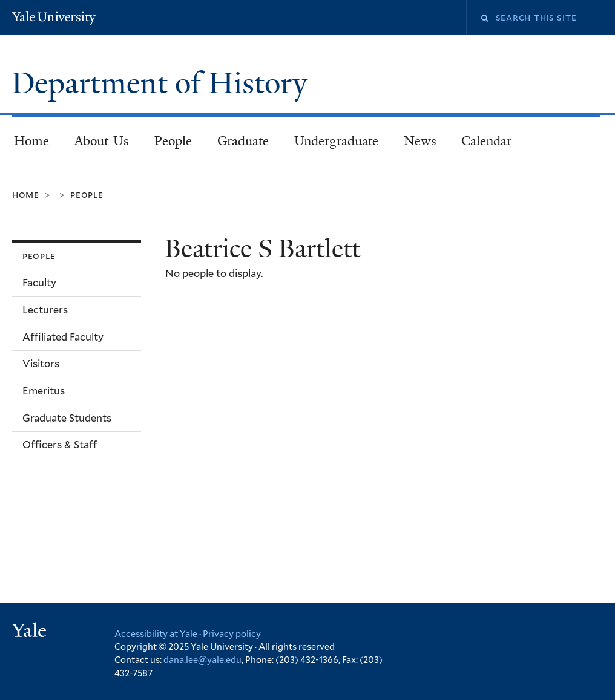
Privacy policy (232, 634)
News (420, 141)
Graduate (243, 141)
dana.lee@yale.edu (202, 660)
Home (31, 141)
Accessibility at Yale (156, 634)
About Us (102, 141)
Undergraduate (336, 141)
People (173, 141)
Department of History (163, 83)
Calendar (486, 141)
